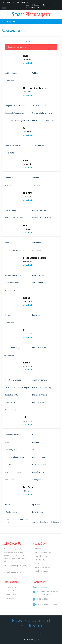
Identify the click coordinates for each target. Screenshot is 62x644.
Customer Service (12, 435)
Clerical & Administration (14, 457)
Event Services (38, 402)
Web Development (40, 380)
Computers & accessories (15, 105)
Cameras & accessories (14, 113)
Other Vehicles (38, 145)
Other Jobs (36, 480)
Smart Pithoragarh (32, 7)
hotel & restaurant (41, 571)
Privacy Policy (10, 598)
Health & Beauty (11, 395)
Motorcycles (9, 178)
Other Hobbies (10, 290)
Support (36, 5)
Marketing (36, 442)
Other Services (10, 410)
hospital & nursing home (43, 556)
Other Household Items (42, 218)
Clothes (8, 315)
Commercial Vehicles (13, 145)
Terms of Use (10, 591)
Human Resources (40, 457)
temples (37, 549)
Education (8, 465)
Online (7, 442)
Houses (8, 505)
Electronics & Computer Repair (17, 387)
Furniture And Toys (12, 347)
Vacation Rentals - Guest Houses (45, 522)
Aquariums (36, 243)
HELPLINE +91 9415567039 (16, 2)
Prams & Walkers (39, 347)
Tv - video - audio (39, 105)
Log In (28, 5)
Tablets (35, 73)
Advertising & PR (11, 450)
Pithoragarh (31, 14)
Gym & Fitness (38, 283)
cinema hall (38, 564)
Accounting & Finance (13, 472)
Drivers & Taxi (10, 402)
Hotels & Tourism (39, 465)
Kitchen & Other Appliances (43, 120)
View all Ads (31, 41)
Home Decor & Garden (14, 218)
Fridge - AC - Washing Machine (17, 120)
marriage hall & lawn (41, 567)
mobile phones (11, 73)
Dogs (7, 243)
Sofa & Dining (10, 210)
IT (33, 435)
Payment (46, 5)
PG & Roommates (12, 512)
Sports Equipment (12, 283)
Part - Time (9, 480)
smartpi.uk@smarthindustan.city (48, 604)
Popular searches (11, 595)
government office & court (44, 552)
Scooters (36, 178)
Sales (34, 450)
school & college (40, 560)
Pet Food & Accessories (14, 250)
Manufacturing (38, 472)
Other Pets (37, 250)
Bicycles (8, 185)
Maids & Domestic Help (42, 387)
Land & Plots (37, 512)
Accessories (9, 80)
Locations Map (10, 587)
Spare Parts (9, 153)
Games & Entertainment (42, 113)
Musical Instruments (40, 275)
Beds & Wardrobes (40, 210)
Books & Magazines (13, 275)
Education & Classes (13, 380)
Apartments (37, 505)
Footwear (36, 315)
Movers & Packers (40, 395)
